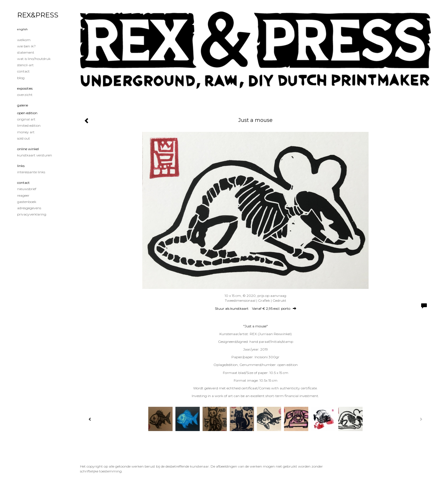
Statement (26, 52)
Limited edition (29, 125)
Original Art (26, 119)
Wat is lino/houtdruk (34, 59)
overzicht (25, 95)
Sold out (24, 138)
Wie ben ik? (26, 46)
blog (21, 78)
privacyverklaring (32, 214)
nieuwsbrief (27, 189)
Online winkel (28, 149)
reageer (23, 195)
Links (21, 166)
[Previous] (90, 419)
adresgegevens (29, 208)
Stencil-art (25, 65)
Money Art (26, 132)
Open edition (27, 113)
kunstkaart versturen (35, 155)
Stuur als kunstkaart (256, 308)
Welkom (24, 40)
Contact (23, 71)
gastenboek (27, 202)
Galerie (23, 105)
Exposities (25, 88)
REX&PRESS (38, 15)
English (22, 29)
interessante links (31, 172)
